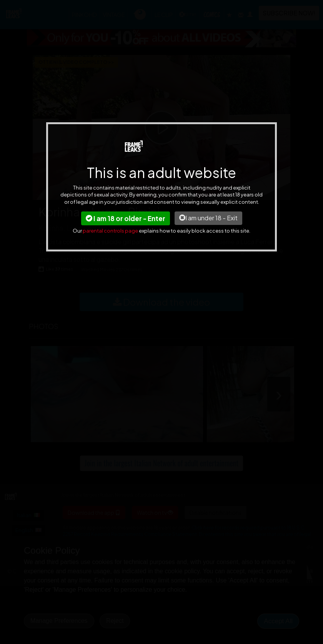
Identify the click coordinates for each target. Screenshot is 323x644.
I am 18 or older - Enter (126, 218)
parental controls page (110, 231)
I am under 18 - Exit (208, 218)
